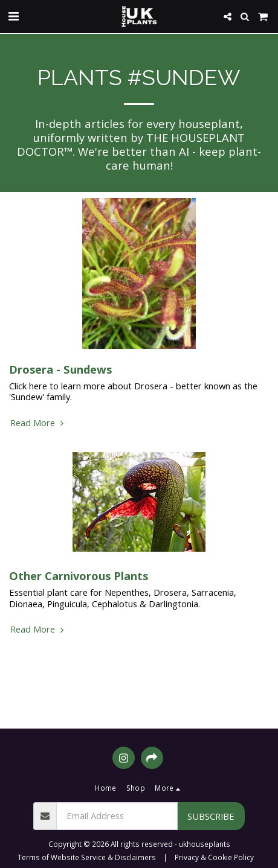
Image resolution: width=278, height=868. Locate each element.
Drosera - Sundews (60, 369)
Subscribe (211, 816)
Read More (38, 423)
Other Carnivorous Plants (79, 576)
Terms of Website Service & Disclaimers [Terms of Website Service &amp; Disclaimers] (87, 857)
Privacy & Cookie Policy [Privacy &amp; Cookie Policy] (214, 857)
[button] (13, 16)
